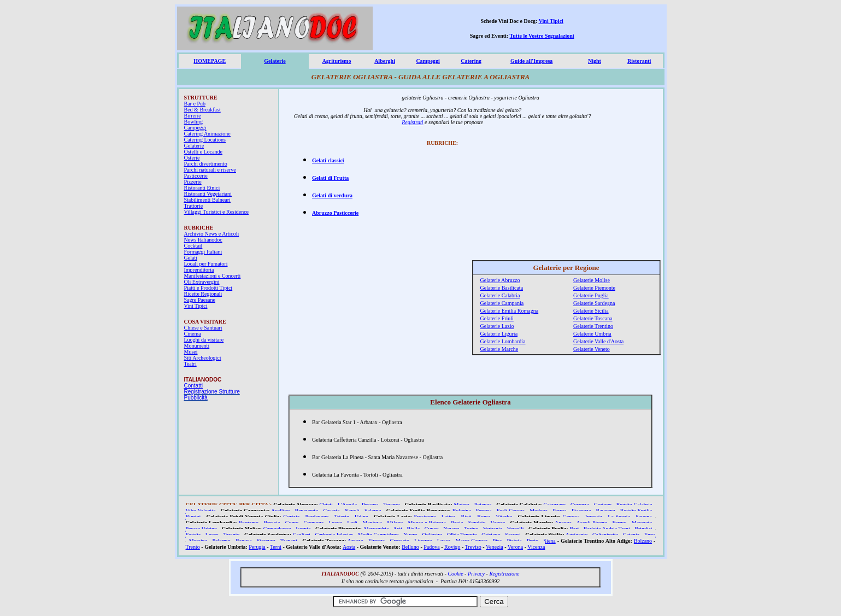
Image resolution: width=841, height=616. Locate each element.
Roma (484, 517)
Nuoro (410, 535)
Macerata (642, 523)
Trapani (289, 541)
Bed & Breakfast (202, 110)
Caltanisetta (605, 535)
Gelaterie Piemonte (594, 288)
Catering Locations (205, 140)
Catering (471, 61)
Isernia (303, 529)
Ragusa (243, 541)
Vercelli (516, 529)
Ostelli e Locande (204, 152)
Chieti (326, 505)
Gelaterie (275, 61)
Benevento (307, 511)
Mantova (372, 523)
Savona (643, 517)
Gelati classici (328, 160)
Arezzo (355, 541)
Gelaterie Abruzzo (500, 280)
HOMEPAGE (210, 61)
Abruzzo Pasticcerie (335, 213)
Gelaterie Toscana (593, 318)
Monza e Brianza (427, 523)
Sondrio (477, 523)
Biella (413, 529)
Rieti (466, 517)
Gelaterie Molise (592, 280)
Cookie (455, 574)
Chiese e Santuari (203, 328)
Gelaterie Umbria (592, 334)
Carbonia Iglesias (334, 535)
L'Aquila (347, 505)
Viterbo (504, 517)
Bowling (193, 122)
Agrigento (577, 535)
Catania (631, 535)
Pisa (498, 541)
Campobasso (277, 529)
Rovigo (452, 547)
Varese (498, 523)
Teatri (190, 364)
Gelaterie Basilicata (502, 288)
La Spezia (619, 517)
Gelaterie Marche (499, 349)
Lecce (212, 535)
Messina (198, 541)
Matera (462, 505)
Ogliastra (432, 535)
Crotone (603, 505)
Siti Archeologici (203, 358)
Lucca (444, 541)
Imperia (594, 517)
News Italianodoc (203, 240)
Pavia (457, 523)
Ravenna (606, 511)
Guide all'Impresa (531, 61)
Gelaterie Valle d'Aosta (598, 341)
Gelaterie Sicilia (591, 311)
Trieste (341, 517)
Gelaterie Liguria (499, 334)
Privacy (476, 574)
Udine (361, 517)
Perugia (257, 547)
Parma (560, 511)
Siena (550, 541)
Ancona (563, 523)
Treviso (473, 547)
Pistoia (514, 541)
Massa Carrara (472, 541)
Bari (574, 529)
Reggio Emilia (636, 511)
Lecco (336, 523)
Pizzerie (193, 182)
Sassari (513, 535)
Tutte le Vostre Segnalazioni (542, 36)
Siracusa (266, 541)
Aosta (349, 547)
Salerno (373, 511)
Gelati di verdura (332, 195)
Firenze (377, 541)
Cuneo (432, 529)
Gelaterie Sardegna (594, 303)
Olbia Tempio (462, 535)
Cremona (314, 523)
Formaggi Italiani (203, 252)
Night (595, 61)
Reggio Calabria (634, 505)
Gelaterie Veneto (592, 349)
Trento (193, 547)
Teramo (391, 505)
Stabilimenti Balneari (207, 200)
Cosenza (580, 505)
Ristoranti (639, 61)
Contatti (193, 386)
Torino (471, 529)
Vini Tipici (551, 21)
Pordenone (317, 517)
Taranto (231, 535)
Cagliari (302, 535)
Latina (449, 517)
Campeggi (428, 61)
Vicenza (536, 547)
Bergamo (249, 523)
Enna (650, 535)
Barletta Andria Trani (607, 529)
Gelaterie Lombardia (503, 341)
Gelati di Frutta (330, 178)
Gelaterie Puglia (591, 295)
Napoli (352, 511)
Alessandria (376, 529)
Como (292, 523)
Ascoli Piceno (592, 523)
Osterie (192, 158)
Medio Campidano (378, 535)
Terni (276, 547)
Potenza (483, 505)
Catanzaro (554, 505)
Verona (515, 547)
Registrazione (504, 574)
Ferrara (484, 511)
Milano (395, 523)
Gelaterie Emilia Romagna (510, 311)
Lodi (352, 523)
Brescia (272, 523)
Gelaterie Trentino (593, 326)
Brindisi (643, 529)
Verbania (493, 529)
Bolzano (643, 541)
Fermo (619, 523)
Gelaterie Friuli (497, 318)
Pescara (370, 505)
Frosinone (425, 517)
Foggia (193, 535)
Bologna (462, 511)
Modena (539, 511)
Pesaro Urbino (202, 529)
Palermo (222, 541)
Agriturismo (337, 61)
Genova (571, 517)
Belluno (410, 547)
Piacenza (581, 511)
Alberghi (385, 61)
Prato (533, 541)
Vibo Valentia (201, 511)
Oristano (491, 535)
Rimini (193, 517)
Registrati (412, 122)
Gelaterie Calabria (500, 295)
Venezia (495, 547)
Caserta (331, 511)
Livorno (423, 541)
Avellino (280, 511)
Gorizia (291, 517)
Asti (398, 529)
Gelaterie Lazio (497, 326)
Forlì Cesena (511, 511)
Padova (431, 547)
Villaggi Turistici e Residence (217, 212)
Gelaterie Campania (502, 303)
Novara (451, 529)
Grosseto (399, 541)
